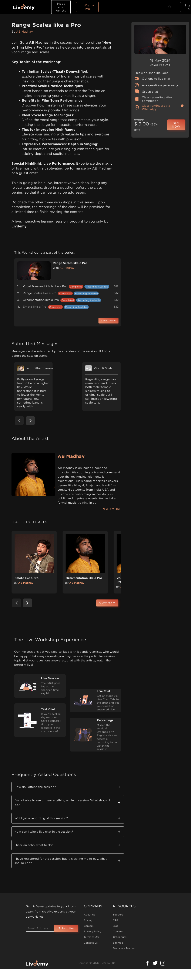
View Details (108, 321)
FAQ (116, 920)
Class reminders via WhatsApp (152, 107)
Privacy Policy (93, 931)
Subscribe (66, 928)
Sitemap (118, 943)
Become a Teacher (124, 948)
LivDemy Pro (87, 7)
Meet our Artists (61, 7)
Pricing (88, 920)
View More (107, 603)
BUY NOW (176, 125)
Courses (118, 931)
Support (118, 915)
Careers (89, 926)
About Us (90, 915)
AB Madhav (24, 32)
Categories (120, 937)
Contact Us (91, 943)
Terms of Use (92, 937)
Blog (116, 926)
